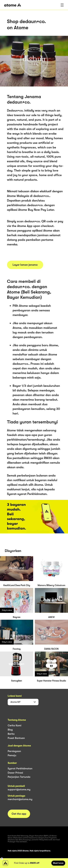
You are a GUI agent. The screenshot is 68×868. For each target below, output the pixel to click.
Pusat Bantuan (16, 738)
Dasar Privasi (15, 773)
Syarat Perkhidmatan (20, 769)
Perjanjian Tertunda (19, 777)
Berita (11, 734)
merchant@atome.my (20, 799)
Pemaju (12, 755)
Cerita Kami (14, 725)
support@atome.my (19, 789)
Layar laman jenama (25, 265)
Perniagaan (14, 751)
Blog (10, 730)
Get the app (19, 814)
